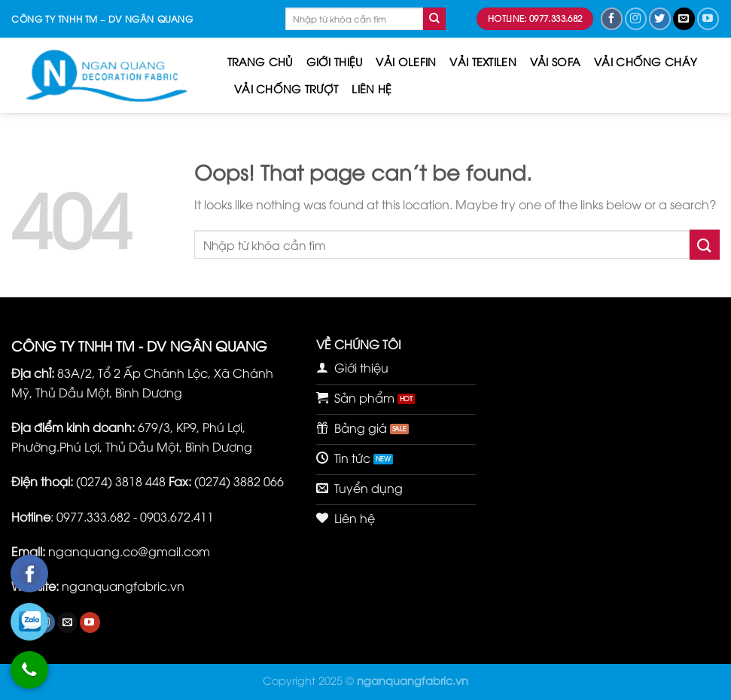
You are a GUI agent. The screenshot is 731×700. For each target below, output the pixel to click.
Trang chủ (260, 61)
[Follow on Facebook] (612, 18)
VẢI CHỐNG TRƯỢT (286, 88)
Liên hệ (372, 88)
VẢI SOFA (555, 61)
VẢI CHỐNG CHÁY (646, 61)
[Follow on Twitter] (660, 18)
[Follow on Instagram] (636, 18)
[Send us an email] (684, 18)
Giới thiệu (335, 61)
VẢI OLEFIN (406, 61)
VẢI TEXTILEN (483, 61)
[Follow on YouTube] (708, 18)
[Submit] (434, 19)
